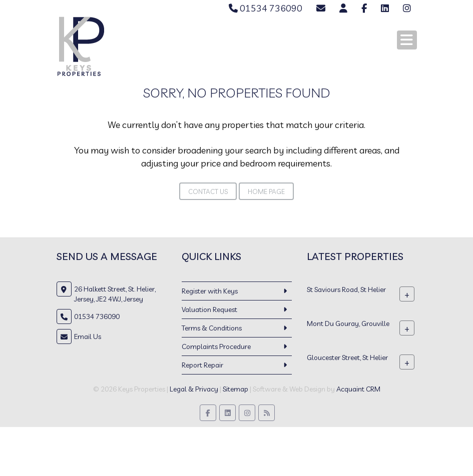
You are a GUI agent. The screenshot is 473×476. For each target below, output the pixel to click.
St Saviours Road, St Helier (346, 289)
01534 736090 (266, 8)
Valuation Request (209, 309)
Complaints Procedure (216, 346)
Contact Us (208, 191)
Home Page (266, 191)
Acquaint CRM (358, 389)
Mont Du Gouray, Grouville (348, 323)
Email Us (88, 336)
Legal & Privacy (194, 389)
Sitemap (235, 389)
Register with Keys (210, 291)
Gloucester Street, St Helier (347, 357)
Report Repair (202, 365)
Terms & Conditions (212, 328)
